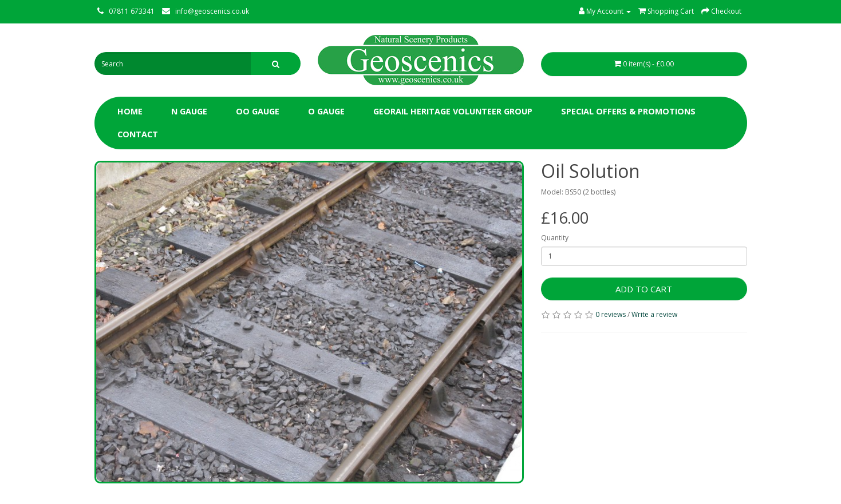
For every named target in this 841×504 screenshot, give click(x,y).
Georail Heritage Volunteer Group (453, 111)
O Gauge (326, 111)
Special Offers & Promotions (628, 111)
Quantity (555, 238)
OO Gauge (258, 111)
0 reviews (611, 314)
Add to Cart (644, 289)
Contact (138, 134)
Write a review (654, 314)
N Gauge (189, 111)
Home (130, 111)
